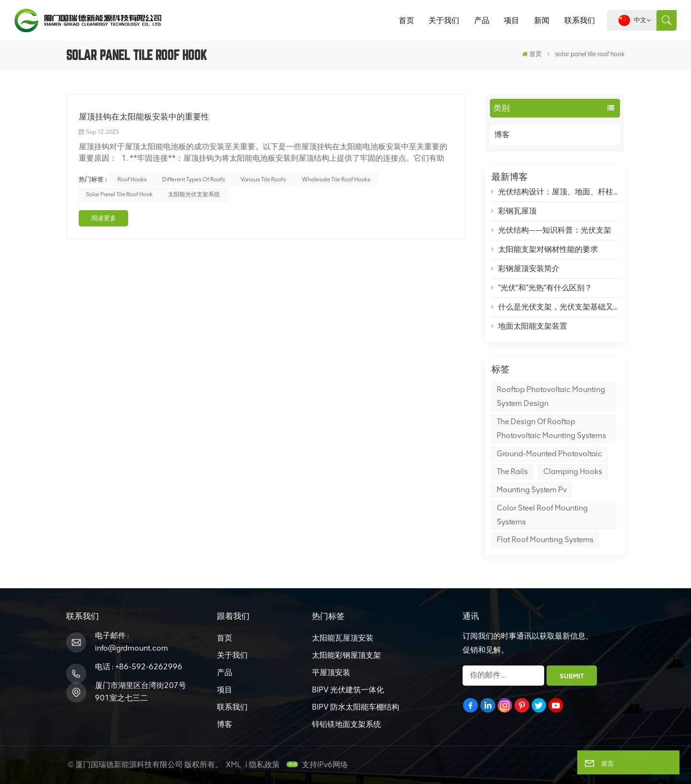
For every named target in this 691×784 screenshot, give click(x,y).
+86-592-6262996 (149, 667)
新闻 (542, 20)
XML (234, 765)
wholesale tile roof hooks (336, 179)
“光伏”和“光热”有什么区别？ (542, 288)
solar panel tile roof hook (119, 194)
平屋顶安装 (331, 672)
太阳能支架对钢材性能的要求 (545, 249)
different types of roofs (194, 179)
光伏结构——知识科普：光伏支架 (552, 230)
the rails (512, 471)
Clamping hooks (573, 471)
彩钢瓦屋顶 (514, 211)
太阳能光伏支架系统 (194, 194)
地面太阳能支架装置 (530, 326)
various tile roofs (263, 179)
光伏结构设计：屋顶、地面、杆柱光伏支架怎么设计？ (555, 192)
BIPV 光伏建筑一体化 (348, 690)
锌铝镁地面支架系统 (346, 724)
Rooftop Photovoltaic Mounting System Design (551, 396)
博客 (512, 135)
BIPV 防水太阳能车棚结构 (356, 707)
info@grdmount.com (131, 648)
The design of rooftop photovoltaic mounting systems (551, 428)
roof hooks (132, 179)
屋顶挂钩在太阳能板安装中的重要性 (144, 117)
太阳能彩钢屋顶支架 (346, 655)
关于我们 (444, 20)
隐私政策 (264, 765)
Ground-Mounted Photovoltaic (549, 454)
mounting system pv (532, 490)
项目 (512, 20)
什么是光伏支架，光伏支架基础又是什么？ (555, 307)
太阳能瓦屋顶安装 (343, 638)
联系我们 (580, 20)
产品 (482, 20)
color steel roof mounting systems (542, 515)
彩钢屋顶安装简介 (526, 268)
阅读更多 (104, 218)
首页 (406, 20)
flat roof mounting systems (545, 540)
